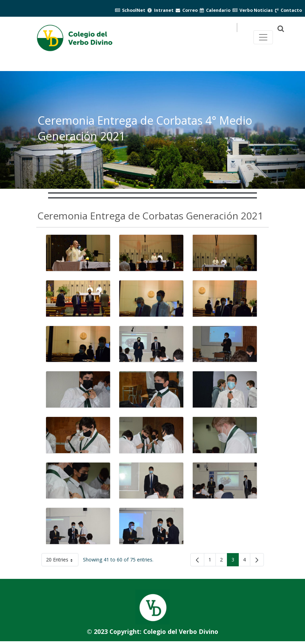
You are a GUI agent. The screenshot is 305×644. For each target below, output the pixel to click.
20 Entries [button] (62, 561)
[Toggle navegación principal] (263, 37)
